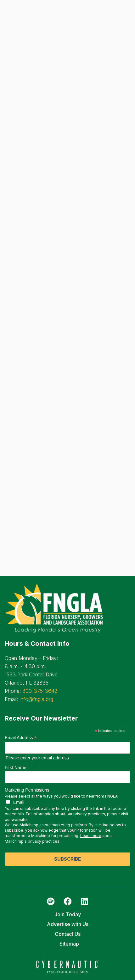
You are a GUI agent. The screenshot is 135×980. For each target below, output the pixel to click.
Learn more (91, 836)
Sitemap (69, 944)
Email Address (21, 738)
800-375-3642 (40, 691)
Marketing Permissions (27, 790)
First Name (15, 768)
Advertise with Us (68, 924)
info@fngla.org (36, 699)
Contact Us (68, 934)
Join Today (68, 914)
